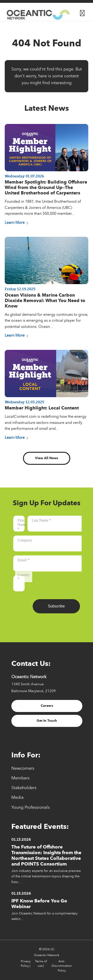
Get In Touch (47, 721)
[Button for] (82, 12)
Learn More (17, 223)
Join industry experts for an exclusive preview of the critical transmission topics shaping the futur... (46, 876)
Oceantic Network (47, 955)
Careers (47, 706)
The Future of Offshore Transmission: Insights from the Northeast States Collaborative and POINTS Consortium (46, 855)
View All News (47, 458)
